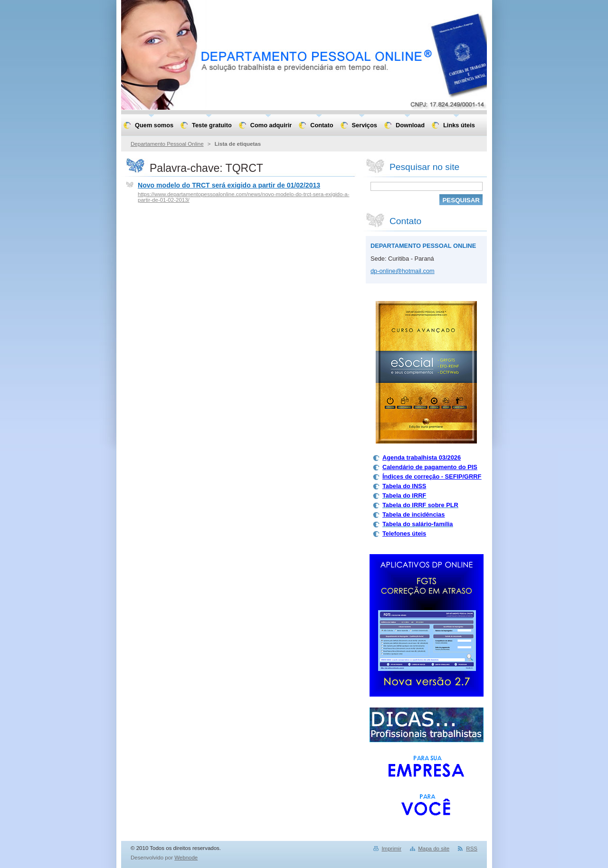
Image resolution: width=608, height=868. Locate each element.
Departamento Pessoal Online (167, 144)
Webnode (186, 858)
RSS (472, 849)
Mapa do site (434, 849)
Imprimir (391, 849)
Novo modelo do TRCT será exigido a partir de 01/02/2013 (229, 185)
